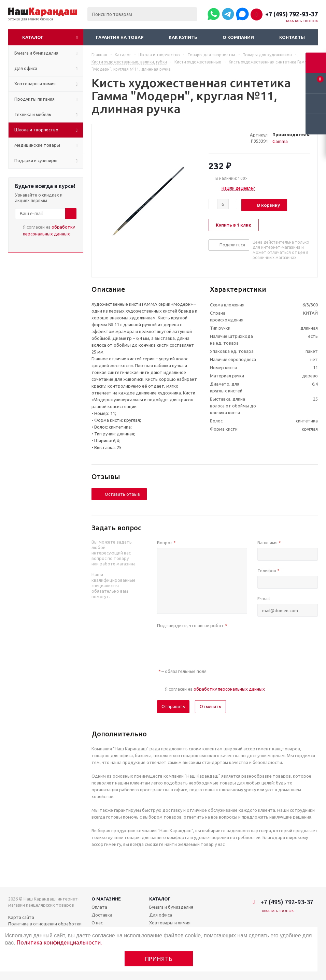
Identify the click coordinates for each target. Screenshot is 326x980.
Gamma (280, 141)
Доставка (102, 915)
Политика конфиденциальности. (59, 942)
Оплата (99, 907)
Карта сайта (21, 917)
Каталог (33, 37)
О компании (238, 37)
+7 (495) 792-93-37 (292, 14)
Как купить (183, 37)
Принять (159, 959)
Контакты (292, 37)
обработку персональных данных (229, 689)
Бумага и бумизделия (171, 907)
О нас (97, 923)
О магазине (106, 899)
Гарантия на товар (120, 37)
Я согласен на (49, 230)
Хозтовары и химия (170, 923)
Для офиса (161, 915)
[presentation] (209, 644)
